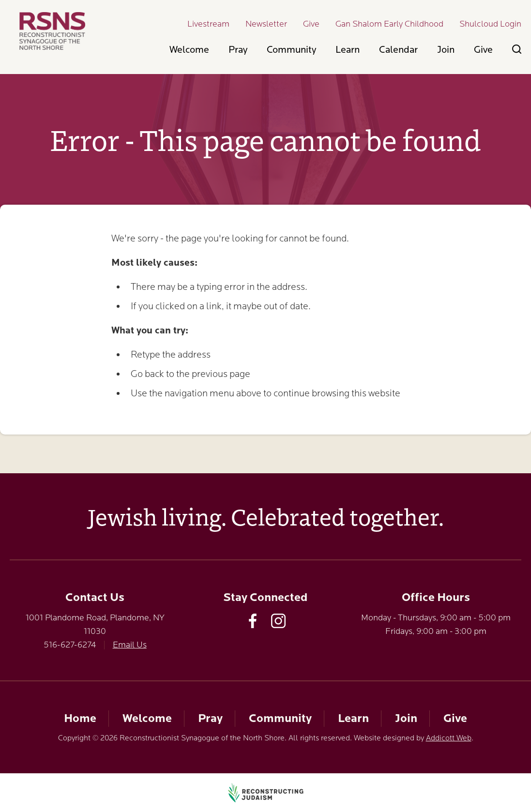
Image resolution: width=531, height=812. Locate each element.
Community (291, 50)
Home (80, 718)
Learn (348, 50)
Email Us (130, 645)
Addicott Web (449, 738)
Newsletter (266, 24)
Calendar (398, 50)
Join (446, 50)
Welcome (189, 50)
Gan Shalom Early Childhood (389, 24)
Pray (238, 50)
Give (311, 24)
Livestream (208, 24)
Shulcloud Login (490, 24)
